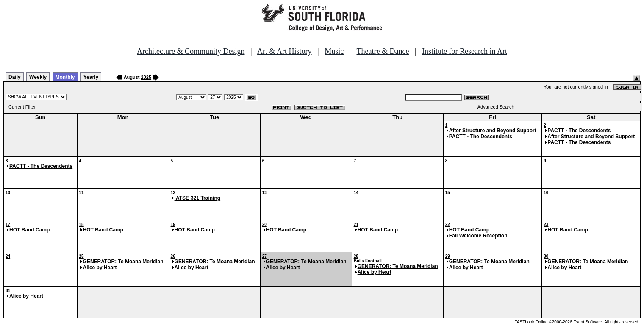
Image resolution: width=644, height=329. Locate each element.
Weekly (38, 77)
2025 (146, 77)
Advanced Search (496, 107)
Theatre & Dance (383, 51)
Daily (15, 77)
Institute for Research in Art (465, 51)
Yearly (91, 77)
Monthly (65, 77)
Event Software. (588, 322)
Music (334, 51)
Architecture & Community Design (191, 51)
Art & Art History (285, 51)
